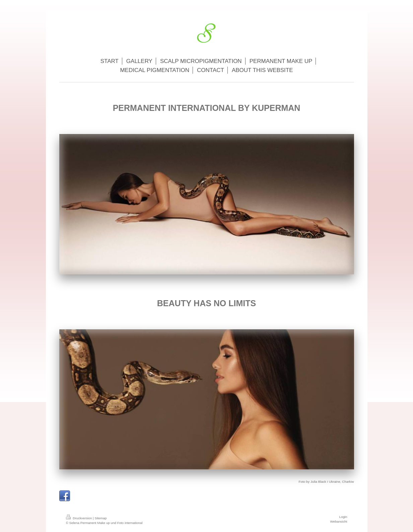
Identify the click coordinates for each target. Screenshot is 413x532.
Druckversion (80, 518)
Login (343, 517)
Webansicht (338, 521)
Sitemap (100, 518)
